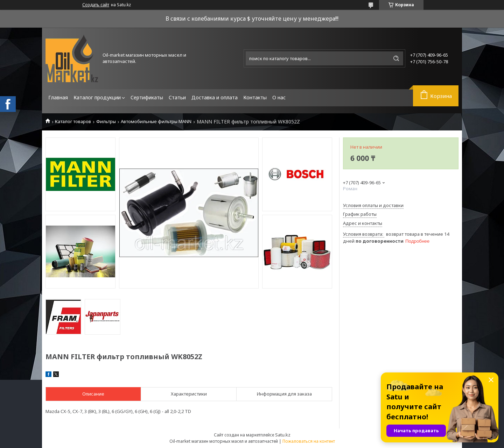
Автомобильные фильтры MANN (156, 122)
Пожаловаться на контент (309, 441)
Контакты (255, 97)
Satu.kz (283, 435)
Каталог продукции (97, 97)
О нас (279, 97)
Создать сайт (96, 5)
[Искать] (396, 58)
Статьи (177, 97)
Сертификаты (147, 97)
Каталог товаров (73, 122)
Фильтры (106, 122)
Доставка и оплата (215, 97)
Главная (58, 97)
